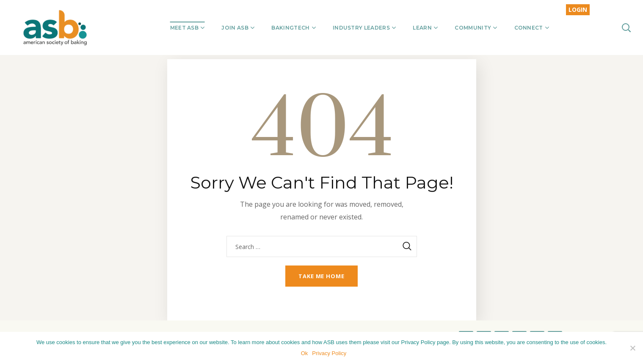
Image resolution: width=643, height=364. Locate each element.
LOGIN (578, 10)
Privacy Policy (329, 353)
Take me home (321, 276)
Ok (305, 353)
